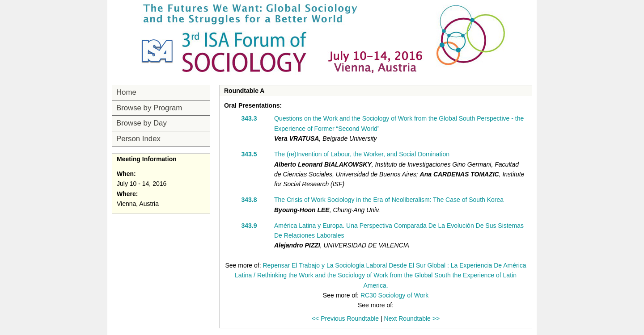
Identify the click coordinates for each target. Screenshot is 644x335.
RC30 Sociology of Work (394, 295)
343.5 (249, 154)
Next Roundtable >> (412, 318)
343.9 (249, 226)
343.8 (249, 200)
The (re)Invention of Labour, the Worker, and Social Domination (362, 154)
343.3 (249, 118)
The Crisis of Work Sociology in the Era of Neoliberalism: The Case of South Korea (389, 200)
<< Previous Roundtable (345, 318)
